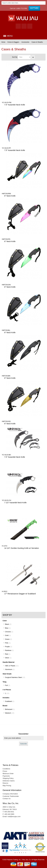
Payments (6, 776)
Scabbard (9, 701)
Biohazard (9, 709)
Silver (7, 658)
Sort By (15, 57)
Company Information (10, 794)
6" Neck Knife (10, 196)
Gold (7, 635)
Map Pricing (7, 786)
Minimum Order (8, 774)
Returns (6, 783)
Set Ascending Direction (33, 57)
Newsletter (23, 734)
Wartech (8, 713)
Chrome (8, 632)
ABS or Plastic (10, 666)
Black (7, 624)
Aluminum (9, 669)
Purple (7, 647)
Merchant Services (40, 852)
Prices (5, 771)
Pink (7, 643)
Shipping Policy (8, 778)
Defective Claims (9, 781)
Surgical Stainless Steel (14, 677)
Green (7, 639)
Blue (7, 628)
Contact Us (7, 799)
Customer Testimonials (11, 796)
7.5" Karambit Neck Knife (15, 105)
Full (6, 685)
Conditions (6, 769)
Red (7, 654)
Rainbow (8, 650)
